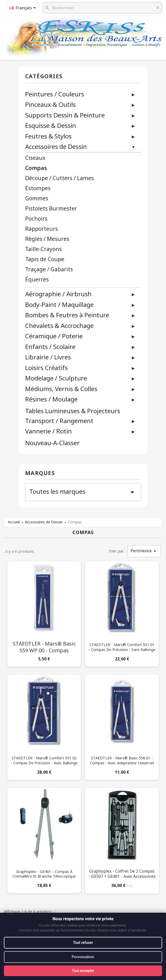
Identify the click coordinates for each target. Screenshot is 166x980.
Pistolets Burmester (51, 209)
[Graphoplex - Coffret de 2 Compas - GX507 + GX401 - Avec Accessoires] (122, 840)
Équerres (37, 279)
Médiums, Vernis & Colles (61, 389)
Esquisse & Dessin (51, 125)
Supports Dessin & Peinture (65, 115)
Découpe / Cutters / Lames (60, 178)
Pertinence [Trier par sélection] (144, 551)
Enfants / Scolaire (50, 347)
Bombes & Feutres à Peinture (67, 315)
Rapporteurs (41, 229)
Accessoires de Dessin (56, 146)
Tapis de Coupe (45, 259)
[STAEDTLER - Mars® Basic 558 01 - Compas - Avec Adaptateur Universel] (122, 726)
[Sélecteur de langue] (23, 8)
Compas (36, 168)
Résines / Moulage (51, 399)
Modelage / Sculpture (56, 378)
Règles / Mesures (47, 239)
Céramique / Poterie (54, 336)
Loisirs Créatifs (46, 368)
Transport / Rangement (59, 421)
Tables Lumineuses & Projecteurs (73, 411)
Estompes (38, 188)
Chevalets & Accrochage (59, 325)
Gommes (37, 198)
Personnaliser (83, 957)
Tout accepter (83, 971)
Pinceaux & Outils (50, 104)
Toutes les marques (83, 492)
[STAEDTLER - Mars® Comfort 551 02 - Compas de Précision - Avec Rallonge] (44, 726)
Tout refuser (83, 943)
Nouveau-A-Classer (52, 443)
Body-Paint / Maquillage (59, 304)
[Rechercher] (102, 8)
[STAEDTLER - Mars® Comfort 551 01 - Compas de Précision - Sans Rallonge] (122, 613)
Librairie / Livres (48, 357)
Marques (40, 473)
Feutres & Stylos (48, 136)
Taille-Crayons (43, 249)
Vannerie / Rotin (49, 431)
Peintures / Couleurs (55, 94)
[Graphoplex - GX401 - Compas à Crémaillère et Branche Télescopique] (44, 840)
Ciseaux (35, 158)
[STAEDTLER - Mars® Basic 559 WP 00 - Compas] (44, 613)
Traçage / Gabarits (49, 269)
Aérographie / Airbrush (58, 294)
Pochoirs (36, 219)
